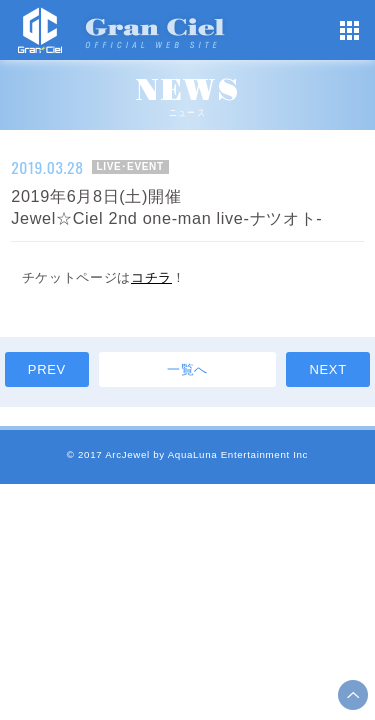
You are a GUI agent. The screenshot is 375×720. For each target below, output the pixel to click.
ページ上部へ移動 (353, 695)
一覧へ (187, 369)
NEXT (327, 369)
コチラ (151, 277)
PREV (47, 369)
